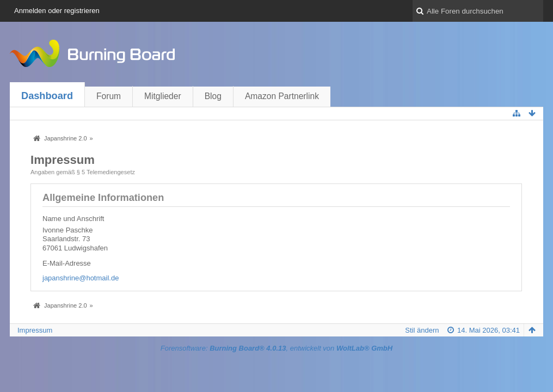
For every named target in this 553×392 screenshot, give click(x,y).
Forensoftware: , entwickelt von (276, 348)
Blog (213, 96)
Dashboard (47, 96)
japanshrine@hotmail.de (81, 278)
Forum (109, 96)
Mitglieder (163, 96)
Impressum (35, 330)
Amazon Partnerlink (282, 96)
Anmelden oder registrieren (57, 11)
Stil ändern (422, 330)
